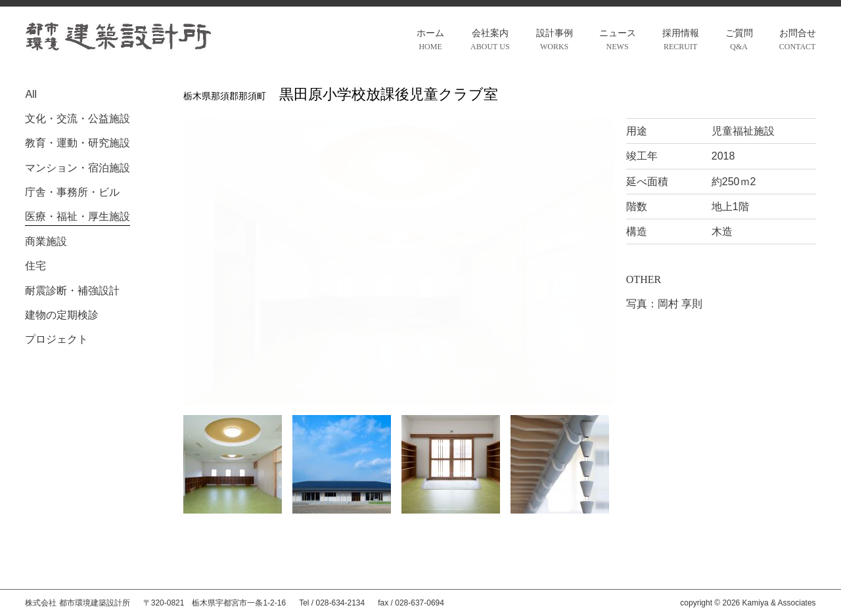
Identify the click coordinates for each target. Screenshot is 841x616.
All (31, 94)
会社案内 (490, 41)
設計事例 (555, 41)
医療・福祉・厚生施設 (78, 216)
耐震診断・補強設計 (72, 291)
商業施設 (46, 241)
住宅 (35, 266)
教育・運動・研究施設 (78, 143)
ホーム (430, 41)
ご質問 (739, 41)
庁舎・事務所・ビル (72, 192)
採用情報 (681, 41)
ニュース (618, 41)
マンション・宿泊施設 (78, 168)
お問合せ (798, 41)
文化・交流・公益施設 (78, 119)
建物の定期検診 (62, 315)
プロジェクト (57, 339)
